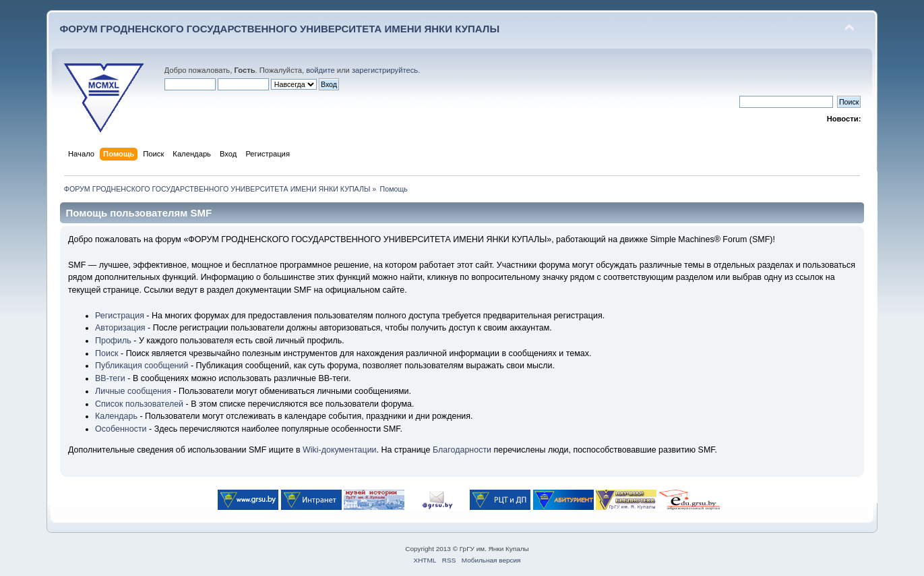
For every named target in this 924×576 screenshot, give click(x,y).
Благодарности (462, 450)
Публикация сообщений (142, 366)
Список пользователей (139, 404)
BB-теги (110, 378)
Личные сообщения (133, 391)
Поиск (107, 353)
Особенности (121, 429)
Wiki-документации (340, 450)
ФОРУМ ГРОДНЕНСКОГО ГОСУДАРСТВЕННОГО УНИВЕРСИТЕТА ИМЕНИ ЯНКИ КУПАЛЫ (280, 29)
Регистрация (120, 316)
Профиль (113, 341)
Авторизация (120, 328)
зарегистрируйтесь (385, 70)
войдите (320, 70)
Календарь (116, 416)
